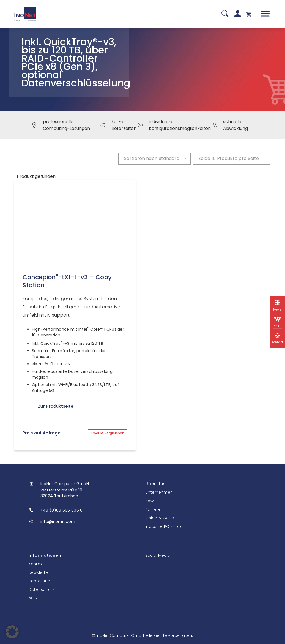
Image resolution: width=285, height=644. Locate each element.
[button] (12, 632)
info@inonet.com (58, 521)
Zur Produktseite (56, 406)
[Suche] (225, 14)
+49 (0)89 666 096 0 (62, 510)
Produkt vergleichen (108, 433)
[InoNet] (25, 14)
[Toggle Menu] (265, 14)
